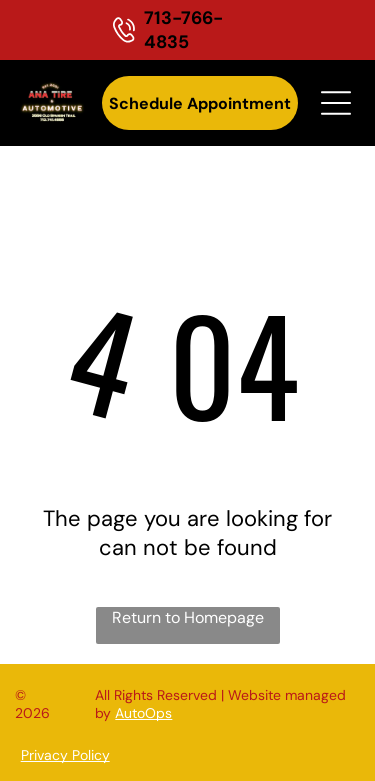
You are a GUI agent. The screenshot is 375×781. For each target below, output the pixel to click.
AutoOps (143, 713)
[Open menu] (336, 103)
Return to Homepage (188, 617)
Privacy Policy (65, 755)
